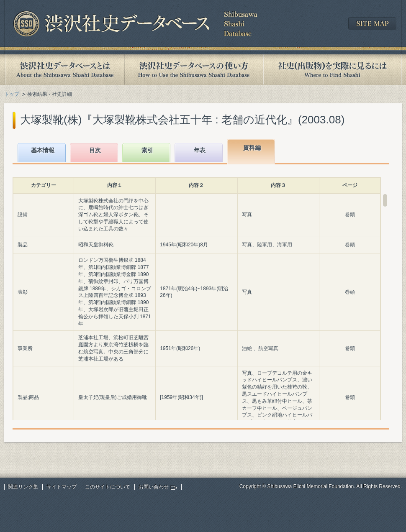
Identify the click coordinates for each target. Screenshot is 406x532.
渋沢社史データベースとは (64, 70)
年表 (200, 150)
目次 (95, 150)
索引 (147, 150)
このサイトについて (108, 487)
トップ (12, 94)
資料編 (252, 148)
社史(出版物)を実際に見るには (332, 70)
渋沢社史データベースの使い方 (194, 70)
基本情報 (43, 150)
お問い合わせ (154, 487)
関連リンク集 (23, 487)
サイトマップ (62, 487)
